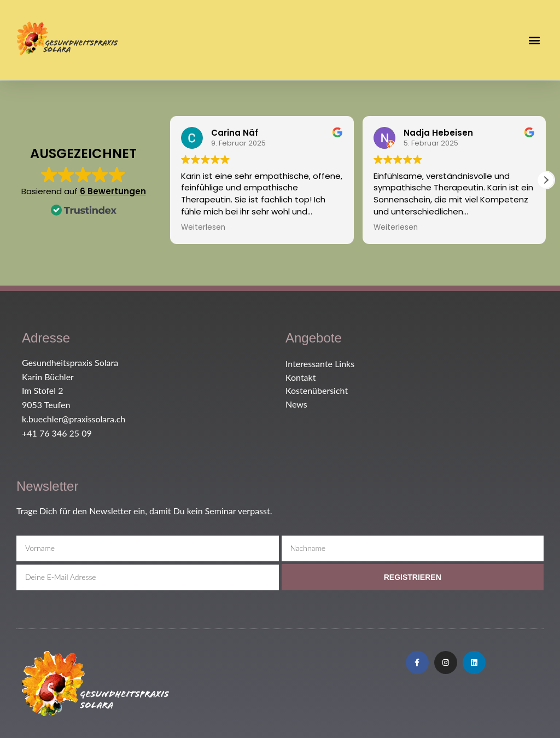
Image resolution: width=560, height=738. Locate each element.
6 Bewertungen (113, 191)
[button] (535, 40)
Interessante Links (320, 364)
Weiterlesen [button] (203, 228)
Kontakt (301, 377)
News (296, 404)
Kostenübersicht (317, 390)
